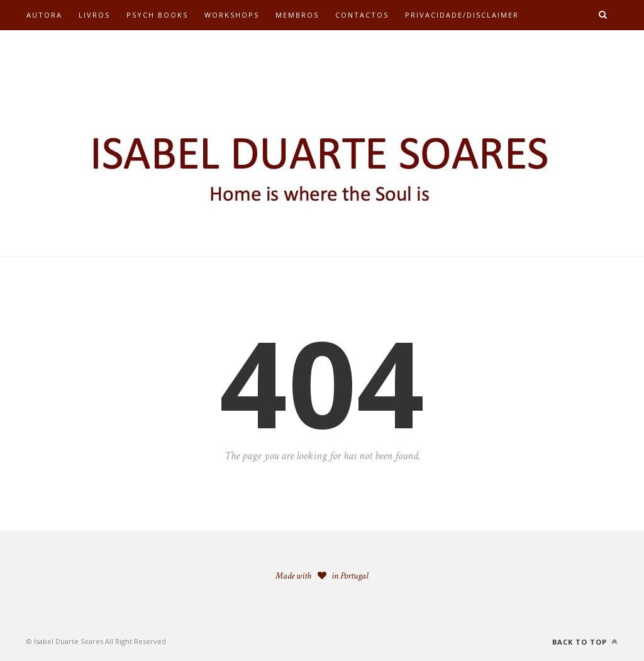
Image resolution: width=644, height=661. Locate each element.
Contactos (362, 15)
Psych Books (157, 15)
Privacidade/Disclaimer (462, 15)
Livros (94, 15)
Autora (44, 15)
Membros (297, 15)
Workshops (232, 15)
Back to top (585, 642)
